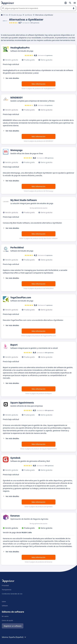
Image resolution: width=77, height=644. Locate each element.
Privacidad (5, 585)
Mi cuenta (5, 616)
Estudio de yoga (17, 15)
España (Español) (18, 637)
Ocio (7, 15)
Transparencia (7, 590)
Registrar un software (13, 626)
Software (5, 606)
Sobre (4, 602)
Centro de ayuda (7, 620)
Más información (38, 84)
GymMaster (29, 15)
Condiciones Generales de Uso (12, 594)
